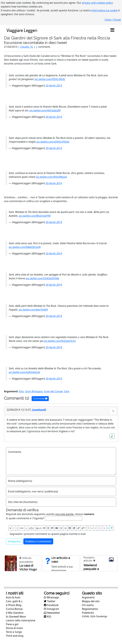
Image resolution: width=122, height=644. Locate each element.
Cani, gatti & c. (14, 601)
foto (21, 391)
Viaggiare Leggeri (22, 30)
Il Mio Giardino (15, 613)
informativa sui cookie (104, 10)
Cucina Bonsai (14, 609)
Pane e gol (12, 624)
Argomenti (88, 597)
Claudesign (101, 616)
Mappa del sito (91, 601)
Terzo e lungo (14, 632)
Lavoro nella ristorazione (21, 620)
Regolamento (90, 609)
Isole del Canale (53, 391)
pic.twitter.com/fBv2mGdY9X (35, 216)
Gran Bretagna (34, 391)
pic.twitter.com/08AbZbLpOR (25, 247)
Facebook (51, 605)
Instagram (51, 609)
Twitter (50, 601)
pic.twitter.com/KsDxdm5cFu (60, 341)
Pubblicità (88, 613)
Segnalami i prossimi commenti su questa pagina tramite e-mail (48, 534)
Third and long (15, 636)
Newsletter (52, 613)
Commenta (40, 399)
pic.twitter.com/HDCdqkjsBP (45, 110)
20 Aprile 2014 (54, 86)
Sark (67, 391)
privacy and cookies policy (97, 3)
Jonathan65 (39, 410)
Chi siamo (88, 605)
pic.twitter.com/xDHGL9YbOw (53, 142)
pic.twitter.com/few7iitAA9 (33, 310)
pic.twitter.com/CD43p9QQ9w (43, 278)
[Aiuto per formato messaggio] (112, 528)
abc (22, 528)
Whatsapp (51, 597)
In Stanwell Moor (16, 617)
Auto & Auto (13, 597)
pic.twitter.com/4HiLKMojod (51, 177)
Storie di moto (14, 628)
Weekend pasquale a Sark (91, 569)
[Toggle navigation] (112, 30)
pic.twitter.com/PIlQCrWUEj (50, 79)
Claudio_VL (27, 47)
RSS (47, 617)
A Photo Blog (14, 605)
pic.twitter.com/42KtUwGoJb (24, 372)
